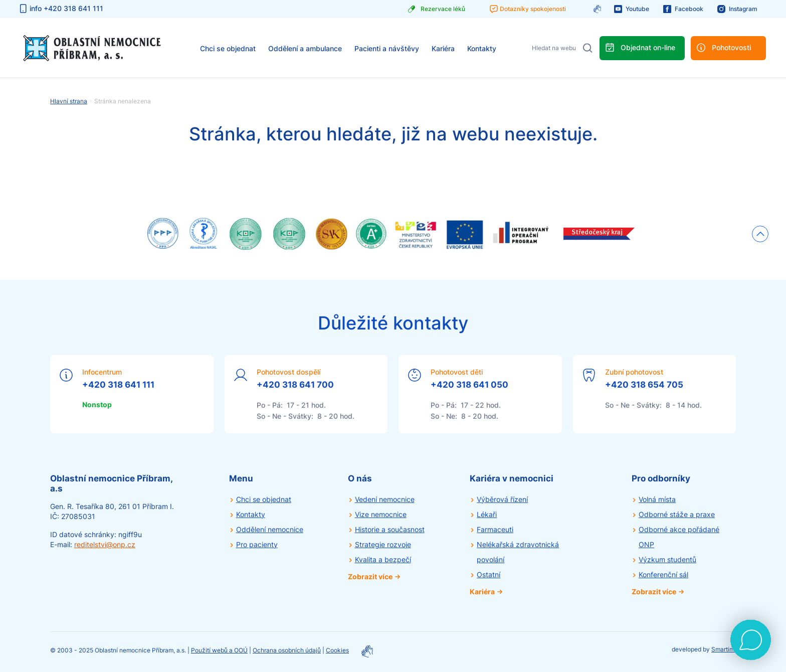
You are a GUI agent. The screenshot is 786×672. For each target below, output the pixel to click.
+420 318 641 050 (469, 385)
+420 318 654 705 (644, 385)
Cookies (337, 650)
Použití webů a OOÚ (219, 650)
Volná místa (657, 499)
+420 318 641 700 (295, 385)
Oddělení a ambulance (305, 48)
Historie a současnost (390, 529)
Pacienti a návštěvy (387, 48)
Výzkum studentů (667, 559)
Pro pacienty (257, 544)
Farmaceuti (495, 529)
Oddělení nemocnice (270, 529)
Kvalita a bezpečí (383, 559)
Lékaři (487, 514)
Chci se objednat (228, 48)
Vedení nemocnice (385, 499)
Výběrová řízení (502, 499)
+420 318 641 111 (118, 385)
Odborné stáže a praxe (677, 514)
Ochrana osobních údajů (287, 650)
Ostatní (488, 574)
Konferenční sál (663, 574)
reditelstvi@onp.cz (105, 544)
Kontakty (482, 48)
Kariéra (443, 48)
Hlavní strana (69, 101)
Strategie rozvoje (383, 544)
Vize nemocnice (381, 514)
